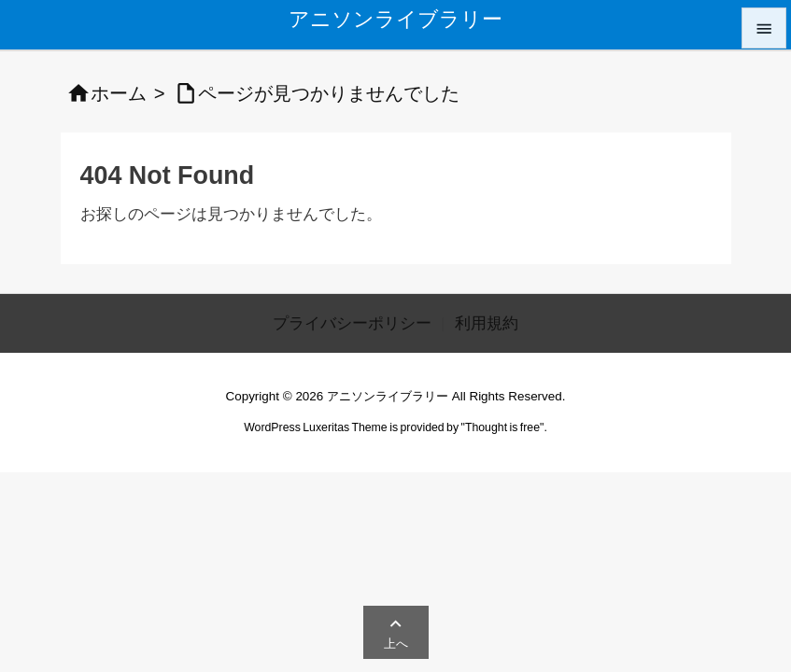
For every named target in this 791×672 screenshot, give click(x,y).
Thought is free (502, 427)
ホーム (119, 93)
